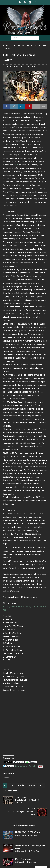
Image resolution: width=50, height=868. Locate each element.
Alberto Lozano (29, 67)
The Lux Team (35, 851)
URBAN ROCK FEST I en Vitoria (28, 832)
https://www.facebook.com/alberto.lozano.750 (24, 608)
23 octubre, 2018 (22, 851)
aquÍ (16, 165)
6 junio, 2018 (21, 862)
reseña (21, 785)
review (32, 785)
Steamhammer (11, 791)
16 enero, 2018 (22, 835)
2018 (11, 785)
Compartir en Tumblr (25, 766)
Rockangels (33, 835)
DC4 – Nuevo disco (23, 859)
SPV (41, 785)
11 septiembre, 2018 (12, 67)
